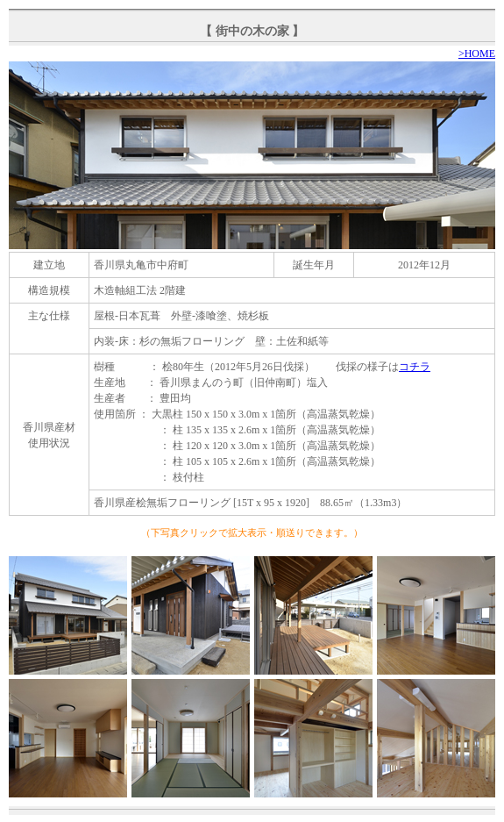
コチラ (415, 367)
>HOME (477, 54)
